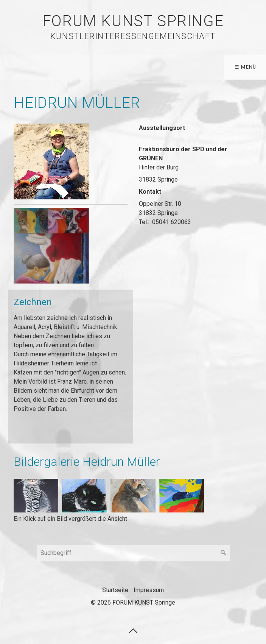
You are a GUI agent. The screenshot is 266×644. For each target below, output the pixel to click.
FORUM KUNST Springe (133, 21)
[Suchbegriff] (133, 553)
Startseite (26, 67)
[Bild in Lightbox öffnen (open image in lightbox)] (51, 161)
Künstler (75, 67)
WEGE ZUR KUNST (132, 67)
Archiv (186, 67)
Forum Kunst (234, 67)
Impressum (149, 590)
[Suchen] (224, 553)
